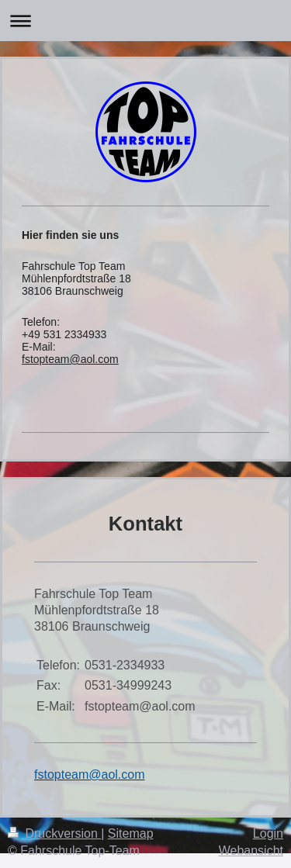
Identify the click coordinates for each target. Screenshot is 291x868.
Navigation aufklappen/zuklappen (145, 21)
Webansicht (251, 851)
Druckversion (54, 833)
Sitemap (131, 833)
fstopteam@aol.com (70, 359)
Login (268, 833)
